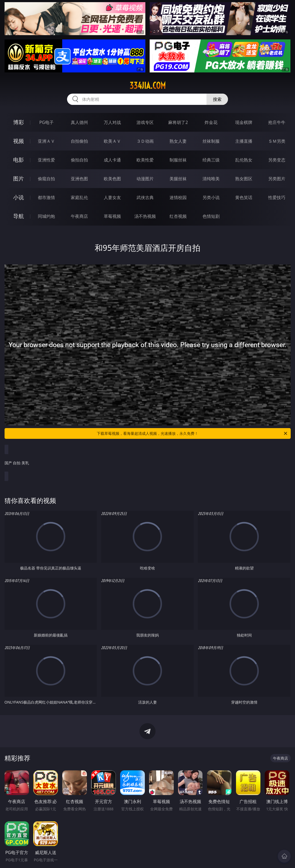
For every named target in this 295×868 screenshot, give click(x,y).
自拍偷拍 (79, 141)
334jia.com (148, 86)
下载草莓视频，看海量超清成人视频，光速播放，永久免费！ (192, 433)
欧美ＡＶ (112, 141)
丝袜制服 (211, 141)
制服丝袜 (178, 160)
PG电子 (47, 122)
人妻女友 (112, 197)
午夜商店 (79, 216)
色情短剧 (211, 216)
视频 (19, 141)
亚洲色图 (79, 179)
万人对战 (112, 122)
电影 (19, 160)
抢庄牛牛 (277, 122)
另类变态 (277, 160)
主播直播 (244, 141)
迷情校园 (178, 197)
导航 (19, 216)
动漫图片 (145, 179)
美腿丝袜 (178, 179)
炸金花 (211, 122)
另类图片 (277, 179)
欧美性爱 (145, 160)
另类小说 (211, 197)
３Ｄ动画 (145, 141)
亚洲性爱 (46, 160)
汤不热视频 (145, 216)
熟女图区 (244, 179)
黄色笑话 (244, 197)
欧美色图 (112, 179)
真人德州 (79, 122)
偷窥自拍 (46, 179)
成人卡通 (112, 160)
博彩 (19, 122)
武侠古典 (145, 197)
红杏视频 (178, 216)
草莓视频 (112, 216)
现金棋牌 (244, 122)
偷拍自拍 (79, 160)
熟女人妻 (178, 141)
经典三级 (211, 160)
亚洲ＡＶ (46, 141)
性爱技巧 (277, 197)
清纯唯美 (211, 179)
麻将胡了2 (178, 122)
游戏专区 (145, 122)
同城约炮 (46, 216)
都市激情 (46, 197)
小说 (19, 197)
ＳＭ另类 (277, 141)
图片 (19, 179)
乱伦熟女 (244, 160)
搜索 (217, 99)
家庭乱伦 (79, 197)
